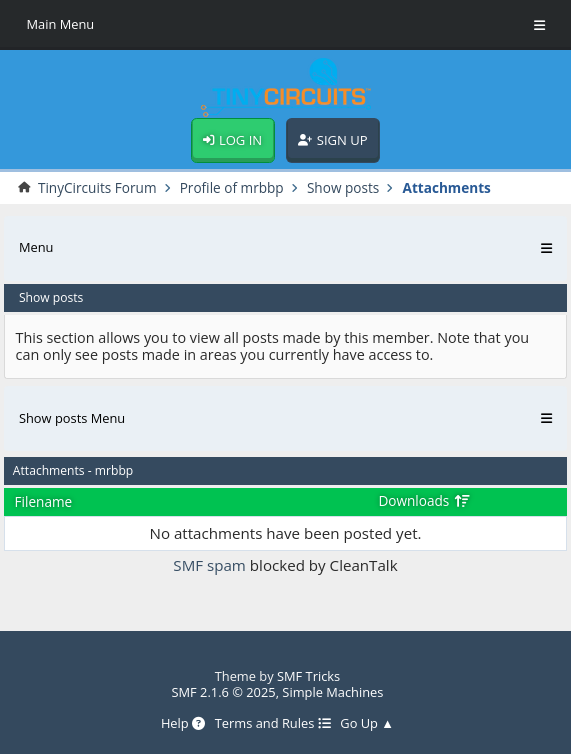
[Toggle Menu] (539, 25)
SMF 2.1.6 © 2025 (223, 692)
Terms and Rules (273, 723)
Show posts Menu (72, 418)
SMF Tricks (308, 676)
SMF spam (209, 565)
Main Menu (60, 24)
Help (183, 723)
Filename (44, 501)
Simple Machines (332, 692)
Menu (36, 247)
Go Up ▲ (367, 723)
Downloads (424, 500)
